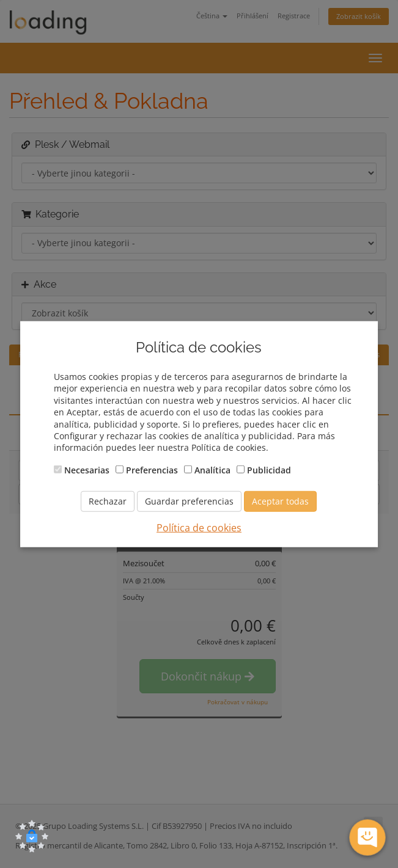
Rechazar (108, 501)
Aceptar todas (280, 501)
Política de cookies (199, 528)
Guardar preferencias (189, 501)
